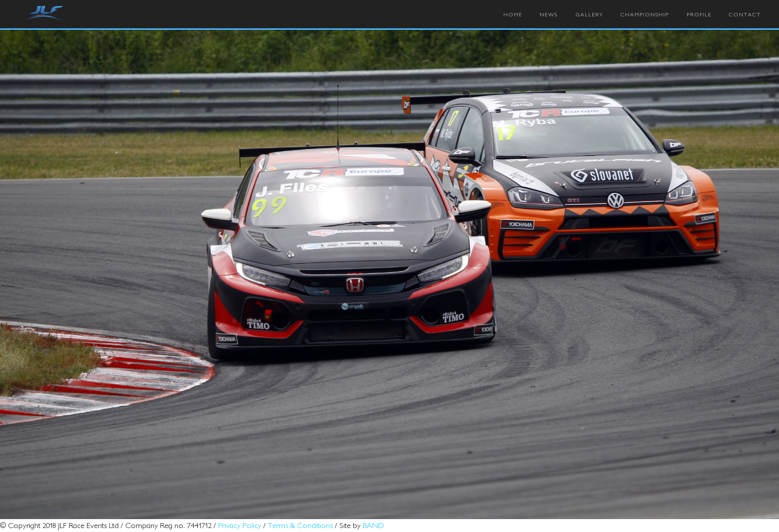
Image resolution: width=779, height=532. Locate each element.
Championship (645, 14)
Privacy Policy (240, 525)
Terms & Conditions (300, 525)
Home (513, 14)
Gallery (589, 14)
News (548, 14)
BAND (373, 525)
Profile (699, 14)
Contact (745, 14)
